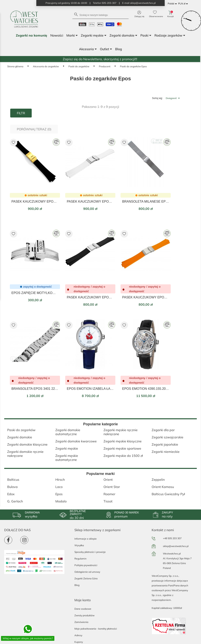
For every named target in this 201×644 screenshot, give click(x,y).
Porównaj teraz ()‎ (34, 129)
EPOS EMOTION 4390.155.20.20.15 (146, 389)
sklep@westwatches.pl (176, 546)
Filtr (21, 113)
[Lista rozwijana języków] (173, 4)
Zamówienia (81, 622)
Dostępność (173, 98)
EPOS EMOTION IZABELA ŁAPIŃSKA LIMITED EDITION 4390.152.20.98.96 (90, 389)
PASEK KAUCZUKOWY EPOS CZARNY (90, 297)
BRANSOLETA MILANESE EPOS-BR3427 (146, 202)
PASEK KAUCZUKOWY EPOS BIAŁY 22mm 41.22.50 (90, 202)
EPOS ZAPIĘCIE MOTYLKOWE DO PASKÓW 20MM (35, 293)
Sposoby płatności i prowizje (90, 552)
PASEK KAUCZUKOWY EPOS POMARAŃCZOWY (146, 297)
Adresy (78, 635)
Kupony (79, 642)
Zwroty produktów (84, 615)
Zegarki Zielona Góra (86, 578)
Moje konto (83, 600)
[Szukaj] (100, 15)
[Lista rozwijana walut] (184, 4)
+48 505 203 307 (172, 538)
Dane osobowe (83, 609)
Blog (77, 585)
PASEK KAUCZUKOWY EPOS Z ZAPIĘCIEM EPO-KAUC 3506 (35, 202)
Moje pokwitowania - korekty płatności (96, 629)
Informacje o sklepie (86, 539)
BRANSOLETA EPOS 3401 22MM (35, 389)
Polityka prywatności (86, 565)
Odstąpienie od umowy (87, 572)
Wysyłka (79, 545)
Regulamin (80, 559)
